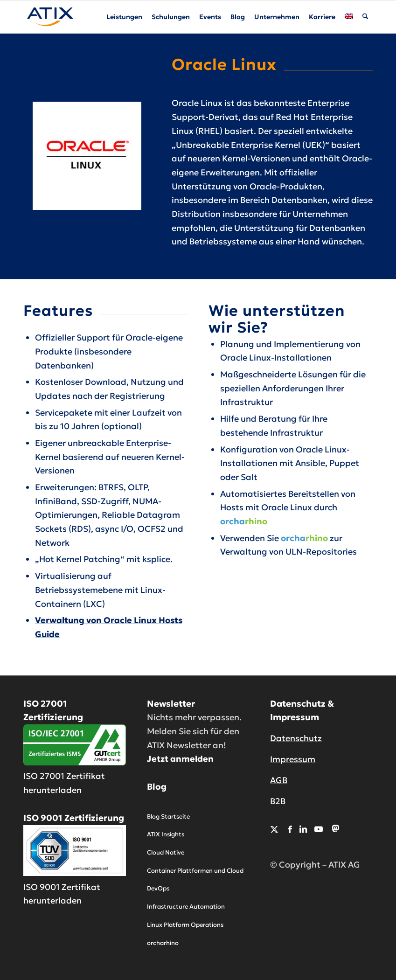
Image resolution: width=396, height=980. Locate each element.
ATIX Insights (166, 834)
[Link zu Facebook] (290, 829)
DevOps (158, 888)
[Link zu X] (274, 829)
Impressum (293, 759)
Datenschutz (296, 738)
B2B (278, 801)
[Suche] (365, 17)
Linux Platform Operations (185, 925)
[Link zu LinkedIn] (303, 829)
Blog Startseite (168, 817)
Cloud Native (166, 852)
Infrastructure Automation (186, 907)
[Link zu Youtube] (319, 829)
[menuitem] (125, 17)
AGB (279, 780)
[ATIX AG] (50, 17)
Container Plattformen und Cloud (195, 871)
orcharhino (163, 943)
